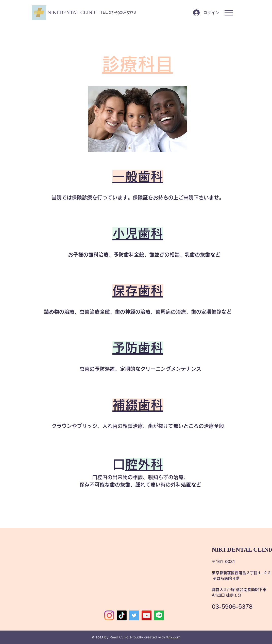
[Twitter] (134, 615)
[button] (72, 12)
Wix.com (173, 637)
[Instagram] (109, 615)
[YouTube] (147, 615)
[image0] (159, 615)
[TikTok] (122, 615)
